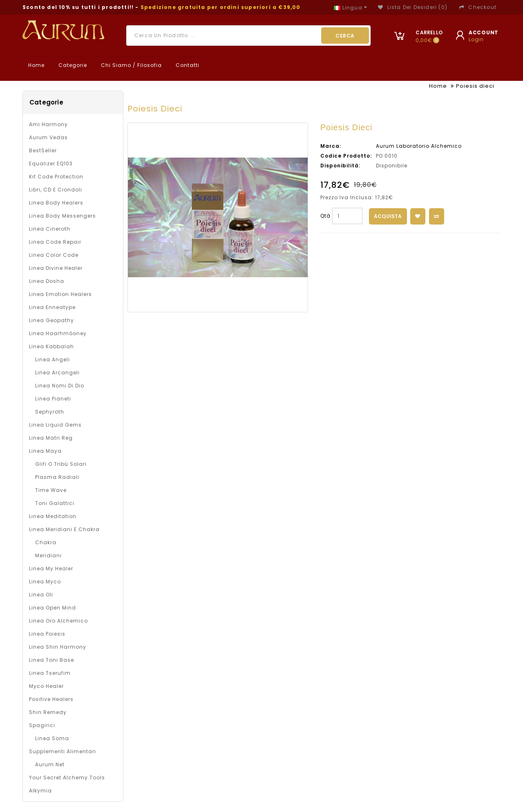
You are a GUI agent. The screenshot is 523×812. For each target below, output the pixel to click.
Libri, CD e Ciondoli (56, 190)
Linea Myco (45, 582)
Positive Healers (51, 699)
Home (36, 65)
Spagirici (42, 725)
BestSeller (43, 150)
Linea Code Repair (55, 242)
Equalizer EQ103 (51, 164)
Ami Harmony (48, 124)
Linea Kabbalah (51, 346)
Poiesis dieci (475, 86)
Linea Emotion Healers (60, 294)
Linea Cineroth (50, 229)
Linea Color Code (54, 255)
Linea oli (41, 595)
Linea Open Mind (53, 608)
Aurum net (50, 764)
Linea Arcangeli (57, 373)
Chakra (46, 542)
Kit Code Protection (56, 177)
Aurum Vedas (48, 137)
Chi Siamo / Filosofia (131, 65)
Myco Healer (46, 686)
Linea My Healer (51, 568)
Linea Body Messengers (63, 216)
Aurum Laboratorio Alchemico (419, 146)
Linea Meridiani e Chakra (64, 529)
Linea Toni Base (51, 660)
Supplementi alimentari (63, 751)
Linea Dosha (47, 281)
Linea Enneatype (52, 307)
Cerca (345, 36)
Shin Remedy (48, 712)
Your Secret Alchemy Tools (67, 778)
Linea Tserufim (50, 673)
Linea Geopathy (51, 320)
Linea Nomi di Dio (60, 386)
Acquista (388, 216)
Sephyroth (50, 412)
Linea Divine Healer (56, 268)
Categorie (72, 65)
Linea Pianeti (53, 399)
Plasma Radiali (57, 477)
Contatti (187, 65)
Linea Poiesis (47, 634)
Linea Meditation (53, 516)
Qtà (325, 216)
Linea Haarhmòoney (58, 333)
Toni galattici (55, 503)
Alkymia (40, 791)
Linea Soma (52, 738)
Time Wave (51, 490)
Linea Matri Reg (51, 438)
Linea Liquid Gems (55, 425)
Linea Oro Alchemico (58, 621)
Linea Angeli (53, 359)
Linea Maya (45, 451)
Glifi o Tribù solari (61, 464)
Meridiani (48, 555)
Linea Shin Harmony (58, 647)
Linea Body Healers (56, 203)
